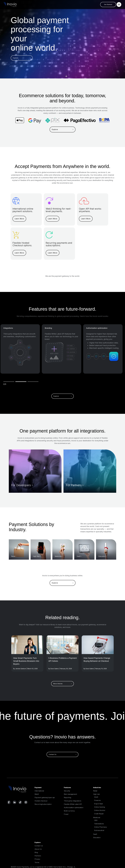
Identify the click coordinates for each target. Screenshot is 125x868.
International (39, 791)
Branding (48, 328)
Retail (13, 556)
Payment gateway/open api (45, 797)
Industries (97, 787)
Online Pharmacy (101, 827)
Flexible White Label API (73, 804)
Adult (96, 797)
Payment (38, 787)
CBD (96, 820)
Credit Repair (99, 814)
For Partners (74, 485)
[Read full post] (27, 663)
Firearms (97, 800)
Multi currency (69, 811)
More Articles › (62, 684)
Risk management (70, 794)
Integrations (8, 328)
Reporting (67, 797)
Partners (38, 856)
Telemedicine (99, 824)
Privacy (37, 859)
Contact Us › (62, 754)
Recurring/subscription (43, 804)
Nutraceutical (99, 830)
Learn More (19, 219)
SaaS (79, 556)
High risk (96, 794)
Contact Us (39, 846)
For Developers (21, 485)
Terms (37, 862)
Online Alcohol (100, 810)
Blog (36, 852)
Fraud (66, 814)
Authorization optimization (97, 328)
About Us (38, 849)
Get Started (108, 4)
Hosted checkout (41, 801)
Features (67, 787)
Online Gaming (100, 807)
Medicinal (58, 556)
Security (67, 791)
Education (102, 556)
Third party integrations (73, 801)
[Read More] (27, 645)
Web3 (37, 794)
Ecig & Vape (98, 804)
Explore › (22, 58)
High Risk (36, 556)
